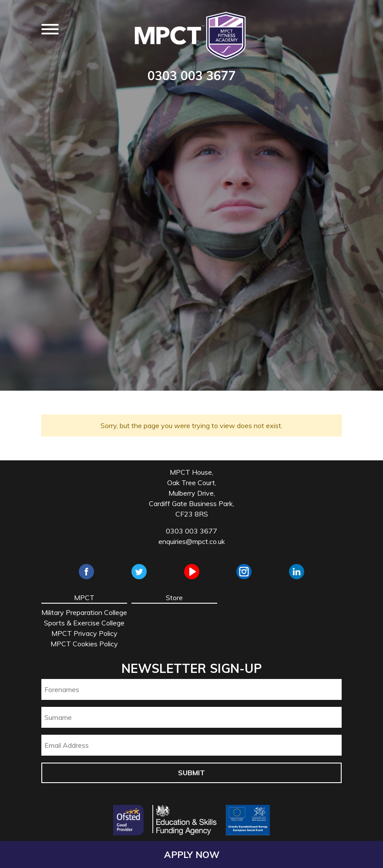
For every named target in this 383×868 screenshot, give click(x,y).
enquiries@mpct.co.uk (192, 541)
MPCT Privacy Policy (84, 633)
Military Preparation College (84, 612)
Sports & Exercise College (84, 623)
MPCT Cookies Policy (84, 644)
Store (174, 598)
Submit (191, 773)
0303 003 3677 (192, 76)
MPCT (84, 598)
